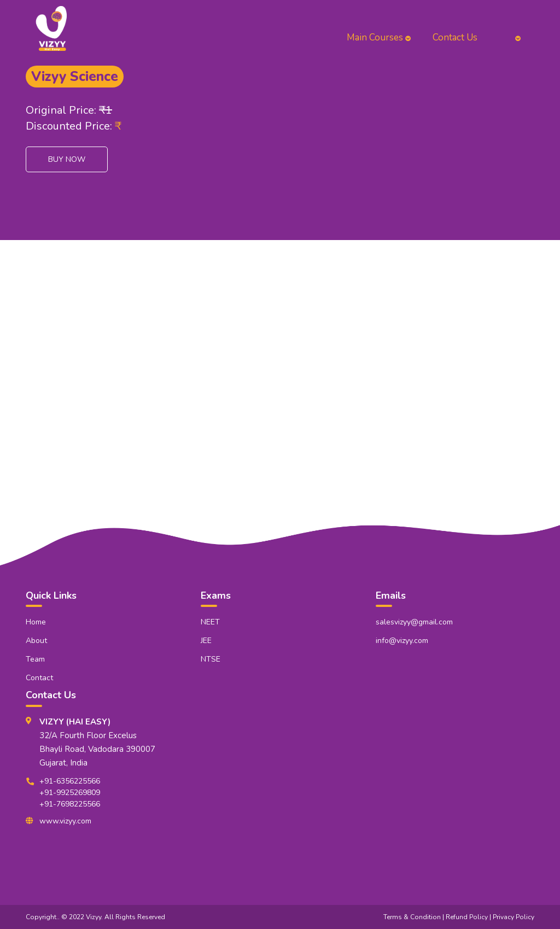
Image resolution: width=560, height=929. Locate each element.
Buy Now (67, 159)
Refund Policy (467, 917)
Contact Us (455, 37)
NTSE (211, 659)
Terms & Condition (412, 917)
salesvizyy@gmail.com (414, 622)
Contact (39, 678)
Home (36, 622)
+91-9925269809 (70, 793)
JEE (206, 641)
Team (35, 659)
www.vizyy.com (65, 821)
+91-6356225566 (70, 781)
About (36, 641)
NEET (210, 622)
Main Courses (379, 37)
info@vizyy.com (402, 641)
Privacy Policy (514, 917)
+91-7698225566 (70, 804)
